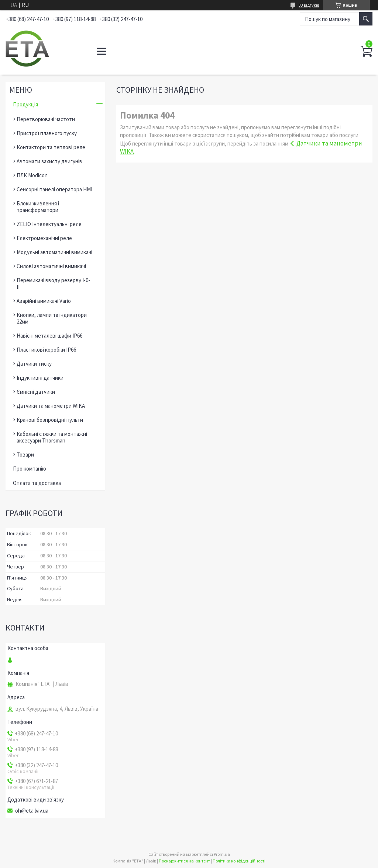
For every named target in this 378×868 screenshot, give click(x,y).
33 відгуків (309, 5)
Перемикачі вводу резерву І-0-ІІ (53, 283)
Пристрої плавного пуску (47, 133)
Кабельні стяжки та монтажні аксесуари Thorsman (52, 437)
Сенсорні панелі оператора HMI (54, 189)
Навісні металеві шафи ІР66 (49, 336)
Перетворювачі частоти (46, 119)
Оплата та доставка (37, 483)
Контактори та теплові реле (51, 147)
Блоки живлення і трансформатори (38, 207)
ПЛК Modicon (32, 175)
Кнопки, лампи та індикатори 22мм (52, 318)
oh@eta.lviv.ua (32, 811)
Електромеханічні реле (44, 238)
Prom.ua (222, 854)
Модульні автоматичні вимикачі (54, 252)
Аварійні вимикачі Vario (44, 301)
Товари (25, 454)
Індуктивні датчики (40, 378)
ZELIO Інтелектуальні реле (49, 224)
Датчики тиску (34, 364)
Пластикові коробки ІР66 (46, 350)
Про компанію (30, 469)
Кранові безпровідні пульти (50, 420)
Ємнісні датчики (36, 392)
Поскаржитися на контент (184, 861)
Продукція (25, 104)
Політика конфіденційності (239, 861)
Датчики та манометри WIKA (51, 406)
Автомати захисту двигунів (49, 161)
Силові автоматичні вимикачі (51, 266)
